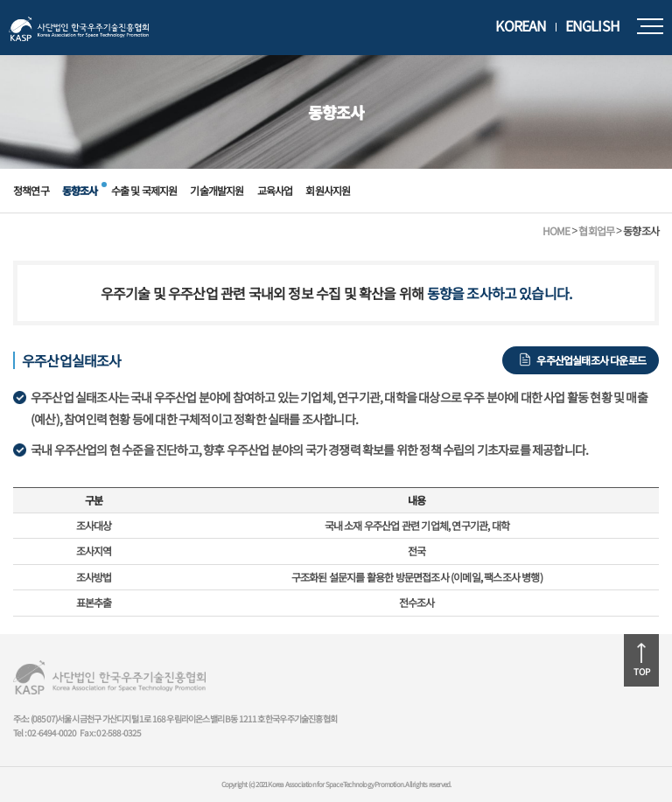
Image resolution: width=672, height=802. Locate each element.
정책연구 (31, 190)
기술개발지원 (217, 190)
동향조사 (80, 190)
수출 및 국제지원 (144, 190)
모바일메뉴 (650, 26)
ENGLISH (592, 26)
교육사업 (275, 190)
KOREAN (521, 26)
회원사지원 (328, 190)
